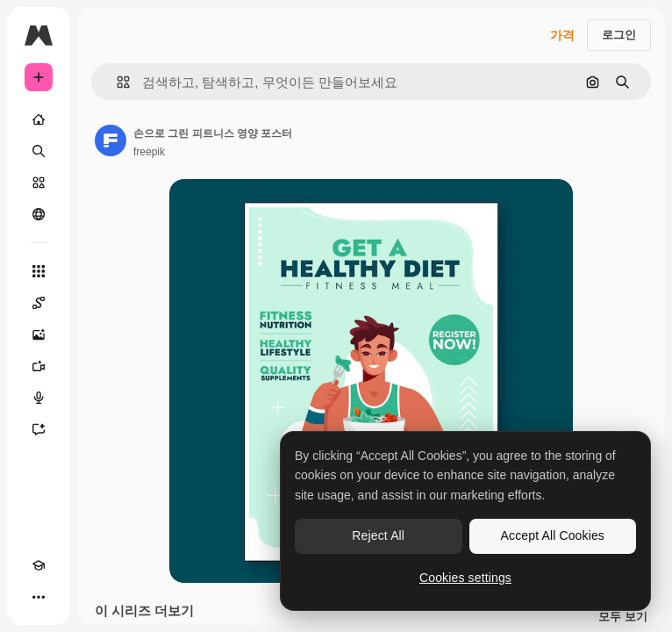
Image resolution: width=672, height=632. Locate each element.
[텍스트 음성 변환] (39, 398)
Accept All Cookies (553, 535)
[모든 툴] (39, 271)
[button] (116, 82)
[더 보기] (39, 597)
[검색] (39, 151)
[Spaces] (39, 303)
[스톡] (39, 183)
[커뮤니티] (39, 214)
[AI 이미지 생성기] (39, 334)
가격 (562, 35)
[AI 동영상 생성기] (39, 366)
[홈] (39, 119)
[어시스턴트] (39, 429)
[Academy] (39, 565)
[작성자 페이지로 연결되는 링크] (111, 140)
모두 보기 (623, 617)
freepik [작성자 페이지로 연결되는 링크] (149, 152)
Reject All (378, 535)
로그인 (619, 35)
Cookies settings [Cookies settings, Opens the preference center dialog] (465, 578)
